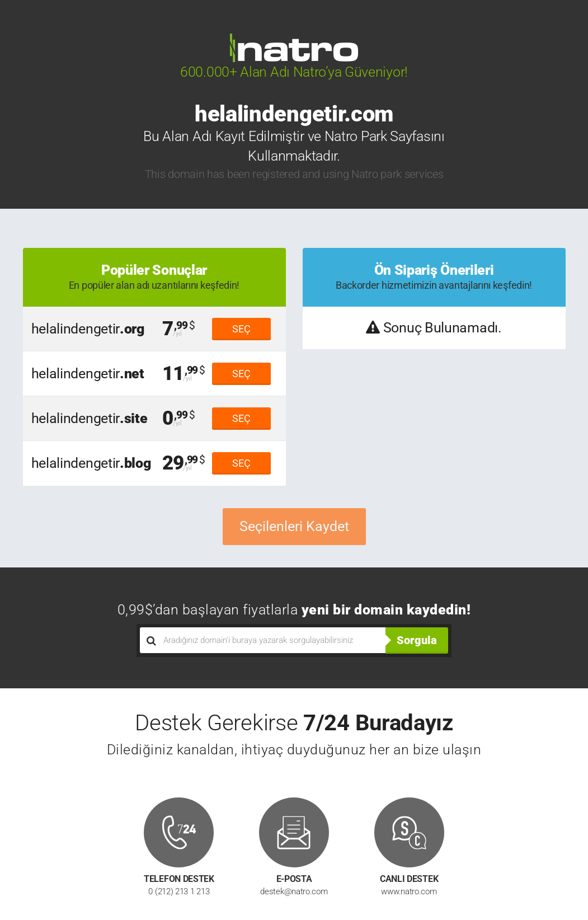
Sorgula (417, 640)
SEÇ (241, 329)
